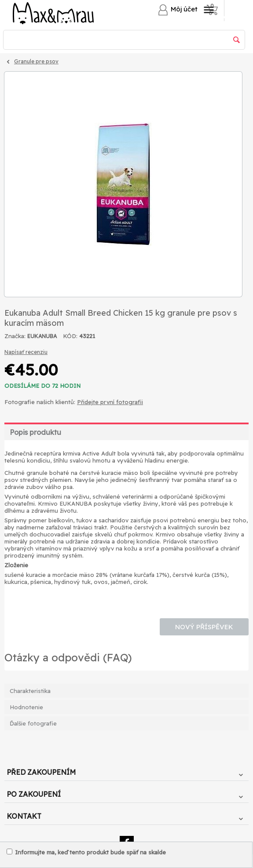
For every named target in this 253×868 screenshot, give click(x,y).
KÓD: (70, 336)
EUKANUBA (42, 336)
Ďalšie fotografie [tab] (33, 723)
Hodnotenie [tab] (26, 707)
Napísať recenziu (26, 352)
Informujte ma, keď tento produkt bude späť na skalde (86, 852)
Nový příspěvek (204, 627)
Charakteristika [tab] (30, 691)
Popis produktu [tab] (35, 432)
